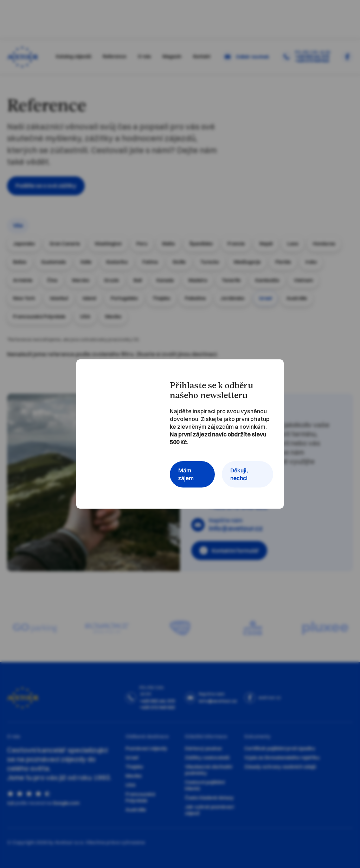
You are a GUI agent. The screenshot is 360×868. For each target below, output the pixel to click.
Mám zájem (186, 474)
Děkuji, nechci (239, 474)
